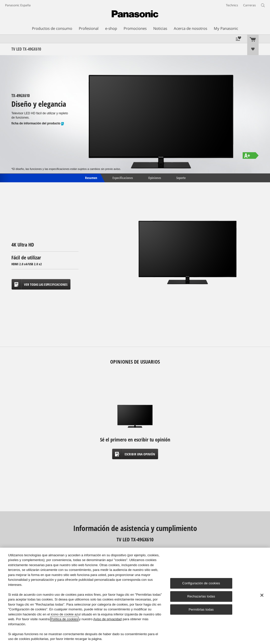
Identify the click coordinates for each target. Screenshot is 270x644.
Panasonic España (18, 5)
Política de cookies (64, 619)
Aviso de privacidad (108, 619)
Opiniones (155, 177)
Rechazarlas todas (201, 596)
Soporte (181, 177)
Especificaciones (123, 177)
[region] (135, 596)
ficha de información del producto (38, 124)
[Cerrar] (262, 595)
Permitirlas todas (201, 609)
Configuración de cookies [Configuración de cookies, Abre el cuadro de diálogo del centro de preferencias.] (201, 583)
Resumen (91, 177)
